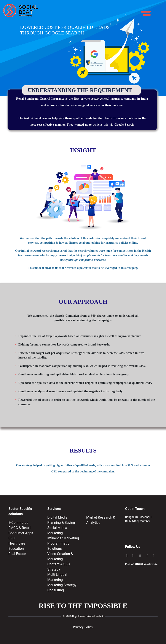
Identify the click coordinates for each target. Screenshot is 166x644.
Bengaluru (131, 517)
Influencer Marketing (63, 538)
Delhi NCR (131, 521)
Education (16, 549)
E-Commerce (18, 523)
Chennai (145, 517)
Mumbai (145, 521)
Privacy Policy (83, 627)
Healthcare (17, 543)
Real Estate (17, 554)
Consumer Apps (21, 533)
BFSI (12, 538)
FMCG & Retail (19, 528)
